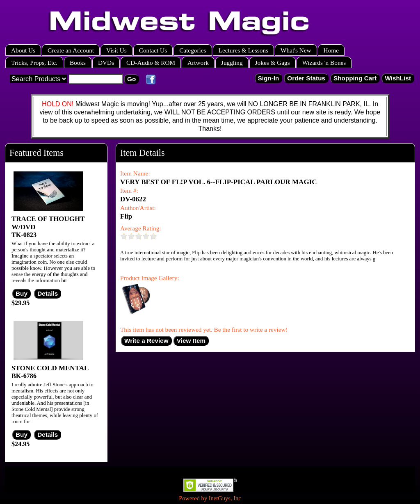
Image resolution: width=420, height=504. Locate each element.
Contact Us (153, 50)
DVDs (106, 63)
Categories (193, 50)
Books (78, 63)
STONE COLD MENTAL (50, 368)
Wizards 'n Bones (324, 63)
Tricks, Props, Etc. (34, 63)
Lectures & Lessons (244, 50)
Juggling (232, 63)
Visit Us (116, 50)
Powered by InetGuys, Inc (210, 498)
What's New (296, 50)
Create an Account (71, 50)
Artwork (198, 63)
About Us (23, 50)
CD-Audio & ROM (151, 63)
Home (331, 50)
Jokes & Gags (273, 63)
